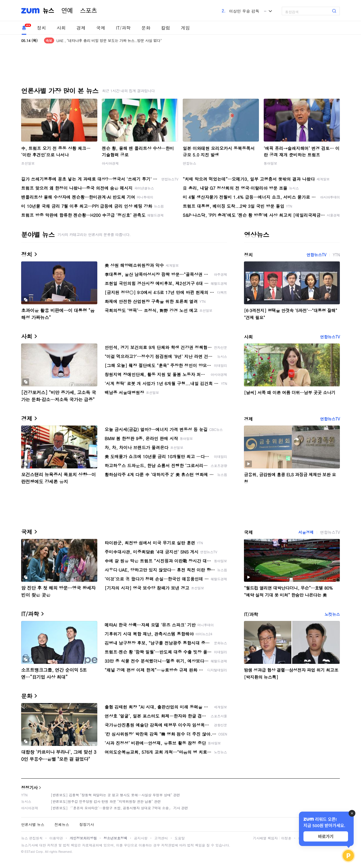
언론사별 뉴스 (33, 824)
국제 (101, 28)
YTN (336, 255)
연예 (67, 11)
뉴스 (49, 11)
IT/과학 (123, 28)
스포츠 (89, 11)
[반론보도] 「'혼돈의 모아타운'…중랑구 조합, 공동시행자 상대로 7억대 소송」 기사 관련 (119, 808)
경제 (81, 28)
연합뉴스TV (316, 255)
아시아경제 (110, 163)
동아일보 (270, 163)
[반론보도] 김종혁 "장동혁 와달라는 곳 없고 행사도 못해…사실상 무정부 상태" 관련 (115, 795)
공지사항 (141, 838)
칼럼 (166, 28)
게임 (185, 28)
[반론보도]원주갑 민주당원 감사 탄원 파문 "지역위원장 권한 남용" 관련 (106, 801)
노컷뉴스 (332, 614)
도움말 (180, 838)
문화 (146, 28)
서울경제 (306, 532)
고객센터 (161, 838)
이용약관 (56, 838)
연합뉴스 (190, 163)
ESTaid (30, 852)
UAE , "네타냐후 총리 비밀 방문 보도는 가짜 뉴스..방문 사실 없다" (109, 40)
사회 (61, 28)
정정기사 (29, 787)
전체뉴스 (62, 824)
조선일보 (28, 163)
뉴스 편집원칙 (32, 838)
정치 (41, 28)
